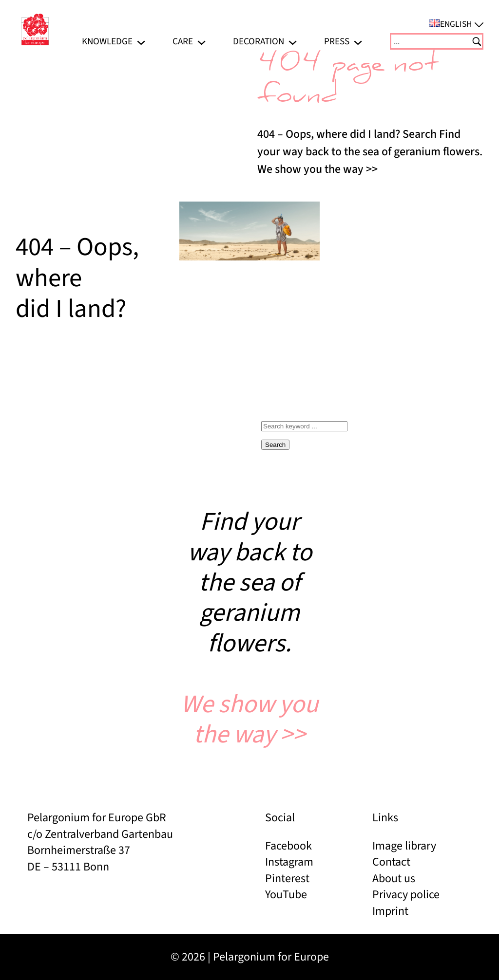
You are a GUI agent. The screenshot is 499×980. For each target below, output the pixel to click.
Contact (391, 862)
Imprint (390, 911)
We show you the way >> (249, 720)
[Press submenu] (358, 42)
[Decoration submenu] (293, 42)
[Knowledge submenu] (141, 42)
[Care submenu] (202, 42)
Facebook (288, 846)
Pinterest (287, 878)
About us (394, 878)
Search (275, 445)
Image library (404, 846)
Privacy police (406, 895)
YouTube (286, 895)
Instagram (289, 862)
